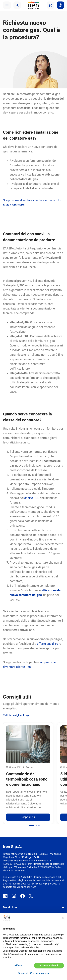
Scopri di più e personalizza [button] (33, 973)
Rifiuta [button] (18, 965)
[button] (7, 5)
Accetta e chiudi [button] (49, 965)
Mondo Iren (10, 907)
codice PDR (32, 498)
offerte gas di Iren (49, 644)
